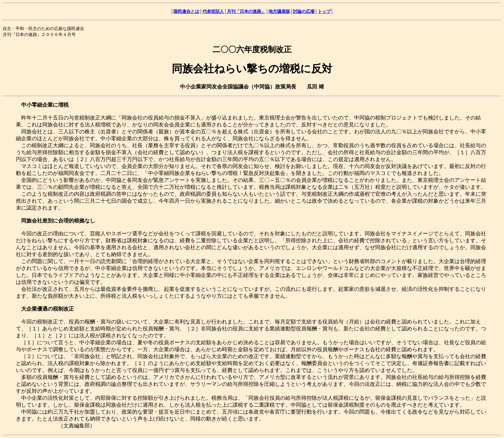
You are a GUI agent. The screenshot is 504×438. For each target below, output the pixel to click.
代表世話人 (213, 11)
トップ (324, 11)
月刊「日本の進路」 (246, 11)
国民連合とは (186, 11)
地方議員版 (279, 11)
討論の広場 (304, 11)
